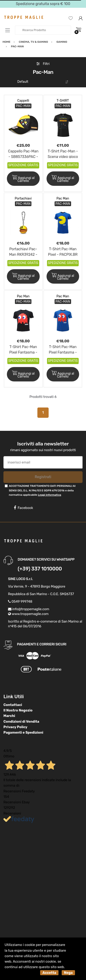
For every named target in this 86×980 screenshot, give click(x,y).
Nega (68, 973)
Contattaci (13, 705)
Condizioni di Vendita (21, 722)
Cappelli (23, 101)
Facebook (23, 508)
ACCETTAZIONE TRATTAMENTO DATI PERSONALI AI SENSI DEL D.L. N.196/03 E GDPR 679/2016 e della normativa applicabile (42, 490)
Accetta (49, 973)
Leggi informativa (49, 495)
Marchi (9, 716)
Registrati (43, 477)
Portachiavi (23, 198)
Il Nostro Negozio (18, 710)
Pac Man (63, 198)
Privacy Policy (15, 727)
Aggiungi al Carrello (23, 179)
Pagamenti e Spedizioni (23, 732)
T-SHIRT (63, 101)
